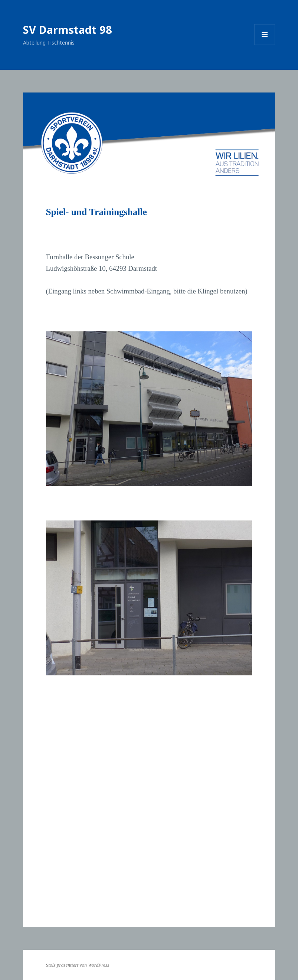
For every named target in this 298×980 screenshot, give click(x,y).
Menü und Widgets (265, 45)
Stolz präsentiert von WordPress (78, 965)
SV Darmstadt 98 (68, 30)
